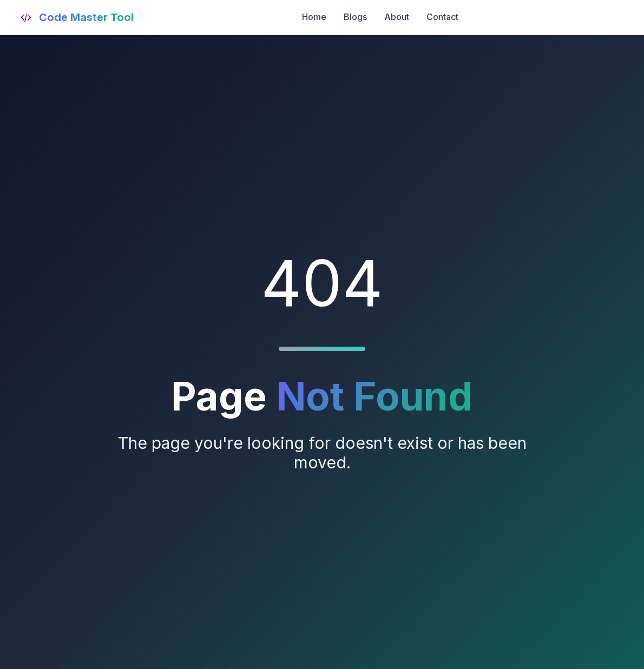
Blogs (355, 17)
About (397, 17)
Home (314, 17)
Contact (442, 17)
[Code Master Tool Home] (75, 17)
